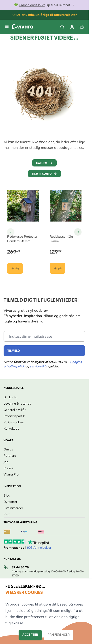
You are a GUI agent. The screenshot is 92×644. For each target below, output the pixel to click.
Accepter (30, 635)
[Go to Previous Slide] (11, 232)
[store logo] (22, 27)
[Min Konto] (72, 27)
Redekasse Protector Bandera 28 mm (22, 239)
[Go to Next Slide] (78, 232)
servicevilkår (39, 366)
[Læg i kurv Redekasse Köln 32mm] (58, 268)
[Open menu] (7, 26)
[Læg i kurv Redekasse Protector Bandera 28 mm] (15, 268)
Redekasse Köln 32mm (61, 239)
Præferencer (59, 635)
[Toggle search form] (62, 27)
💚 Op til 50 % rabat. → (44, 5)
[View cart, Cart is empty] (82, 27)
